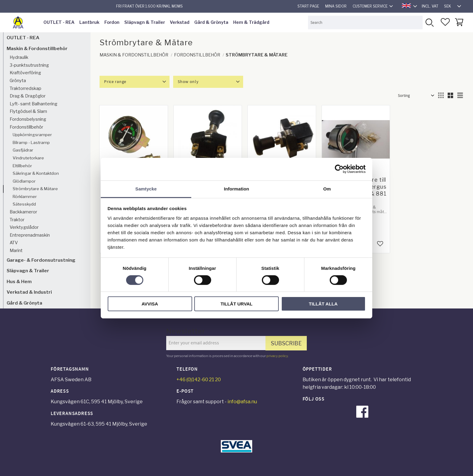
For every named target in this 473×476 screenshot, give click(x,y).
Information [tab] (237, 188)
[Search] (429, 22)
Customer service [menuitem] (370, 6)
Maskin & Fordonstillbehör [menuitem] (37, 48)
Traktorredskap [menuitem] (25, 88)
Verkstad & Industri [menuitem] (29, 292)
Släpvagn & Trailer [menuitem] (145, 22)
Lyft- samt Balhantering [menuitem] (33, 104)
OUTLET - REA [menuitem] (59, 22)
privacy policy (277, 356)
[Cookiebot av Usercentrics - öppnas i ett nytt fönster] (339, 169)
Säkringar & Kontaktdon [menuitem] (36, 173)
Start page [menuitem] (308, 6)
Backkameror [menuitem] (23, 212)
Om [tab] (327, 188)
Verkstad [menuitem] (180, 22)
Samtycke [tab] (146, 188)
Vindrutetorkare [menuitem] (28, 158)
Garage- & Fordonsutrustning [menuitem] (41, 260)
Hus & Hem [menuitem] (19, 281)
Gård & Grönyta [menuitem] (211, 22)
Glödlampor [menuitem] (24, 181)
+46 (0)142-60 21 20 (199, 380)
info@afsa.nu (242, 402)
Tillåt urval (237, 304)
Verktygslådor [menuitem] (24, 227)
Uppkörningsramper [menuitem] (32, 135)
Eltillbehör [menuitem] (22, 166)
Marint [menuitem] (16, 251)
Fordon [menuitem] (112, 22)
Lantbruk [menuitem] (89, 22)
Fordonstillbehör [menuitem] (26, 127)
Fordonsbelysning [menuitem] (28, 119)
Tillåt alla (323, 304)
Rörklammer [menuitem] (25, 196)
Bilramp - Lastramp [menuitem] (31, 142)
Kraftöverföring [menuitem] (25, 73)
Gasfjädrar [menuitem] (23, 150)
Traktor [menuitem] (17, 220)
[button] (445, 22)
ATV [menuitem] (14, 243)
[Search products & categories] (365, 22)
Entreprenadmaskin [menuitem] (30, 235)
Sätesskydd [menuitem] (24, 204)
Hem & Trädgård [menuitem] (251, 22)
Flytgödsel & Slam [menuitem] (28, 111)
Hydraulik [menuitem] (19, 57)
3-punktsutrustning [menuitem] (29, 65)
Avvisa (150, 304)
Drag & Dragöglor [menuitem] (28, 96)
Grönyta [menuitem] (18, 81)
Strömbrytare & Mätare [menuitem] (35, 189)
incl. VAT (430, 6)
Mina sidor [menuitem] (336, 6)
